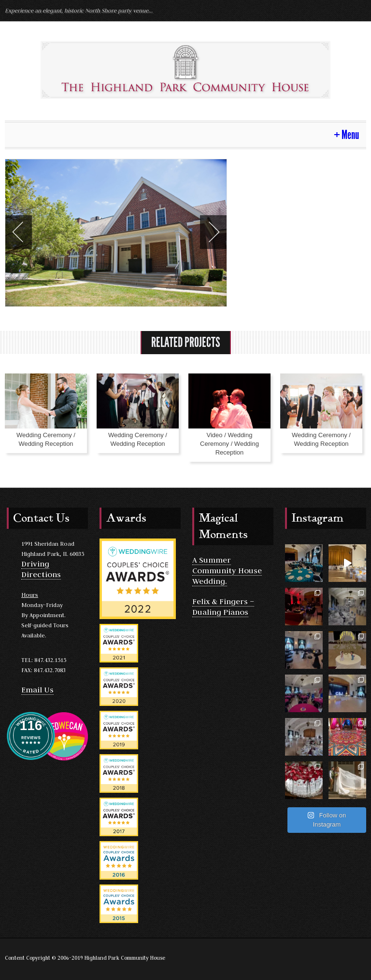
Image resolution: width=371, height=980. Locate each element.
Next (213, 232)
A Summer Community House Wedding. (227, 570)
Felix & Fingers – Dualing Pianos (223, 607)
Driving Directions (41, 569)
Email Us (37, 690)
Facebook (357, 10)
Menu (350, 135)
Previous (19, 232)
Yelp (340, 10)
